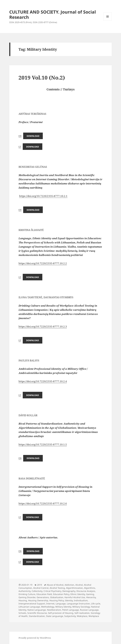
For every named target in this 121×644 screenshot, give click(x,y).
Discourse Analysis (86, 591)
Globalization (57, 597)
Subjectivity (70, 616)
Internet (50, 604)
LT (20, 147)
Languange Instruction (78, 604)
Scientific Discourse (37, 613)
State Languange (55, 616)
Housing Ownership (38, 600)
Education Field (44, 594)
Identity (69, 600)
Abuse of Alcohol (55, 585)
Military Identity (63, 607)
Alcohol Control (41, 588)
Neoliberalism (54, 610)
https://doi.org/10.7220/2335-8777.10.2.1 (43, 196)
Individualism (81, 600)
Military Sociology (81, 607)
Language (61, 604)
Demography (69, 591)
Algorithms (90, 588)
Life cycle (96, 604)
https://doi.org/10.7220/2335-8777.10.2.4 (43, 381)
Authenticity (25, 591)
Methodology (48, 607)
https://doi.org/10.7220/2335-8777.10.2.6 (43, 503)
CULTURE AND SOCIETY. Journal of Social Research (53, 14)
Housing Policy (57, 600)
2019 (39, 585)
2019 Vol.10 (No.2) (42, 78)
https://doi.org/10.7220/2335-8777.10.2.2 (43, 263)
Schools (22, 613)
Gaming (90, 594)
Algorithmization (74, 588)
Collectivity (37, 591)
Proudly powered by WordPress (35, 638)
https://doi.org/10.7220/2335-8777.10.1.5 (43, 444)
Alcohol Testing (57, 588)
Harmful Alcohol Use (75, 597)
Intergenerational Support (32, 604)
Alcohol (79, 585)
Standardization (37, 616)
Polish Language (71, 610)
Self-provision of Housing (61, 613)
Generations (43, 597)
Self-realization (82, 613)
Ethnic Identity (78, 594)
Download (33, 136)
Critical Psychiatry (52, 591)
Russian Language (89, 610)
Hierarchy (91, 597)
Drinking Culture (27, 594)
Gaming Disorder (27, 597)
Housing (23, 600)
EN (20, 136)
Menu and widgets (108, 21)
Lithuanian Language (29, 607)
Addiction (69, 585)
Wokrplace (82, 616)
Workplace (94, 616)
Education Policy (61, 594)
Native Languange (37, 610)
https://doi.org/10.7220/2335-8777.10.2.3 (43, 326)
